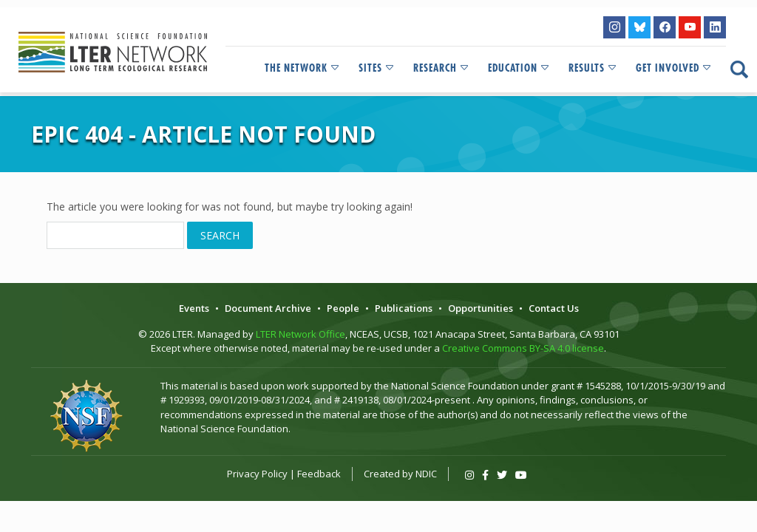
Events (194, 308)
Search (220, 235)
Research (442, 68)
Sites (377, 68)
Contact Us (554, 308)
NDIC (426, 474)
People (343, 308)
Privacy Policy (257, 474)
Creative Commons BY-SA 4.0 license (523, 348)
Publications (404, 308)
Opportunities (481, 308)
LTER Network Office (301, 334)
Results (593, 68)
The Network (303, 68)
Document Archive (268, 308)
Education (519, 68)
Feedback (319, 474)
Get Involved (674, 68)
